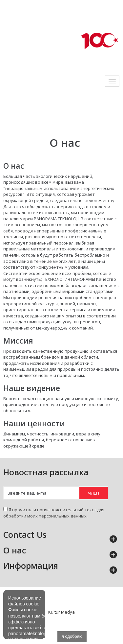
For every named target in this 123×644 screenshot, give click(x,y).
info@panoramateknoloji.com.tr (35, 6)
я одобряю (72, 636)
